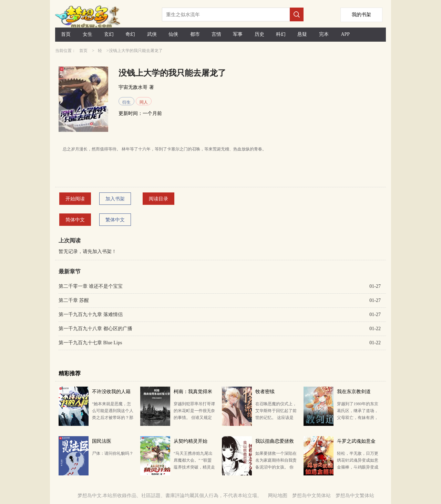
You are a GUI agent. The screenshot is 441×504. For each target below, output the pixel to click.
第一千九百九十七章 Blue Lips (90, 343)
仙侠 (173, 34)
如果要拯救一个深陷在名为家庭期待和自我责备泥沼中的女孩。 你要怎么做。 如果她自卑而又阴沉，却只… (276, 467)
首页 (66, 34)
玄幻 (109, 34)
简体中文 (75, 220)
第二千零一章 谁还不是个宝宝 (91, 286)
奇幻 (130, 34)
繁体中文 (115, 220)
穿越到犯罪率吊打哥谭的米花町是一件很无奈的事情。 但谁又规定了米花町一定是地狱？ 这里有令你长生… (194, 418)
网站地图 (278, 496)
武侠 (152, 34)
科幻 (281, 34)
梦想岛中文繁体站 (355, 496)
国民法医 (102, 441)
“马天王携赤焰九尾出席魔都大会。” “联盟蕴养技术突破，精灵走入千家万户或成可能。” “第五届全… (194, 467)
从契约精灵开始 (191, 441)
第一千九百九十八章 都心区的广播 (95, 329)
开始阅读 (75, 199)
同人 (144, 102)
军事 (238, 34)
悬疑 (302, 34)
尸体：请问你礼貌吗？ (113, 453)
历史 (259, 34)
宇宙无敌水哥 (133, 87)
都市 (195, 34)
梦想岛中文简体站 (311, 496)
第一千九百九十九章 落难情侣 (91, 314)
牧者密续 (265, 392)
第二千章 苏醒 (74, 300)
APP (345, 34)
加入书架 (115, 199)
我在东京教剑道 (354, 392)
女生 (88, 34)
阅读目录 (158, 199)
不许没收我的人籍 (111, 392)
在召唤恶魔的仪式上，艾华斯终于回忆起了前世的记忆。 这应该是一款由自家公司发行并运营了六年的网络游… (276, 418)
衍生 (126, 102)
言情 (216, 34)
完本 (324, 34)
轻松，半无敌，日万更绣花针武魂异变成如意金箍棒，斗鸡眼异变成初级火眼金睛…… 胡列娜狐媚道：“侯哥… (358, 467)
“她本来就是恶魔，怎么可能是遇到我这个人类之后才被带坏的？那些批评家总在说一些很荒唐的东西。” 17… (113, 418)
